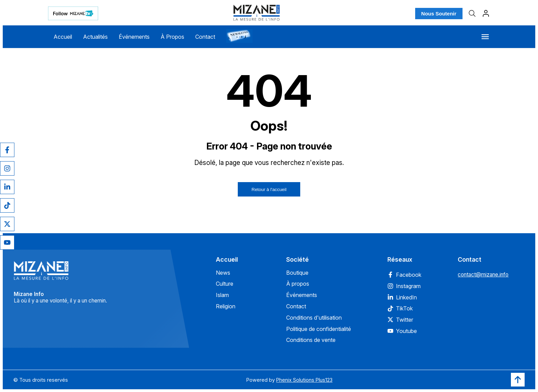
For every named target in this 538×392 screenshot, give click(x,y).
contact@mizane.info (483, 275)
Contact (205, 37)
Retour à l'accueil (269, 189)
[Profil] (486, 13)
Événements (134, 37)
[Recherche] (472, 13)
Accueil (63, 37)
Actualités (95, 37)
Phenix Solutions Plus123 (304, 380)
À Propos (172, 37)
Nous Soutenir (439, 14)
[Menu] (485, 37)
